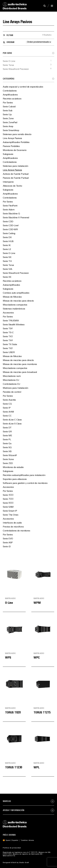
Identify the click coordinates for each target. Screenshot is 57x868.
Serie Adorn (9, 210)
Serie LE (7, 249)
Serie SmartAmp (11, 131)
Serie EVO (8, 539)
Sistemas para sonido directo (17, 134)
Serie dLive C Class (12, 420)
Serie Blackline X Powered (16, 218)
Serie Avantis (9, 400)
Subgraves (8, 154)
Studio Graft (24, 863)
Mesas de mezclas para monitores (20, 364)
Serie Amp (8, 127)
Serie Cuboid (9, 107)
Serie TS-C (8, 333)
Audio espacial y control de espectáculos (23, 87)
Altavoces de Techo (12, 186)
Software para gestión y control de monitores (25, 483)
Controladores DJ (11, 384)
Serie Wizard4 (10, 456)
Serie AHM (8, 412)
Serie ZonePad (10, 123)
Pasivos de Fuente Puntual (16, 178)
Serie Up (7, 115)
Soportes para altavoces (15, 479)
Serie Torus (8, 65)
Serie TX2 (8, 349)
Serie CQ (7, 404)
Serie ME (7, 436)
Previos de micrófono (13, 527)
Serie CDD (8, 222)
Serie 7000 (8, 499)
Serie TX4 (8, 341)
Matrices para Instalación (16, 388)
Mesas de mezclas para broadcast (20, 372)
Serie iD (7, 547)
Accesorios (8, 313)
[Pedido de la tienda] (39, 42)
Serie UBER (9, 352)
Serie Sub (8, 111)
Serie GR (7, 432)
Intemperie (8, 182)
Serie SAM (8, 507)
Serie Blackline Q (11, 214)
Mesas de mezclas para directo (18, 301)
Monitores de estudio (13, 467)
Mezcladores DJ (11, 380)
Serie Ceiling (9, 234)
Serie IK (7, 245)
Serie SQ (7, 448)
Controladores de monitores (16, 531)
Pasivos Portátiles (11, 146)
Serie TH (7, 261)
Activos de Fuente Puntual (16, 174)
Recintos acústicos (12, 99)
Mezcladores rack (12, 376)
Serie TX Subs (10, 345)
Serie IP (7, 408)
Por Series (8, 103)
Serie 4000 (8, 495)
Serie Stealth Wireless (14, 325)
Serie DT (7, 428)
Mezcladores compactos (15, 305)
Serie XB (7, 452)
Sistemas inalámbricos (14, 309)
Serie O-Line (9, 61)
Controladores (10, 91)
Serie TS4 (8, 329)
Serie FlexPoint (10, 206)
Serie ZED (8, 463)
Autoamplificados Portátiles (16, 142)
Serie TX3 (8, 337)
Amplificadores (10, 95)
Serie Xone (8, 459)
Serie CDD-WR (10, 230)
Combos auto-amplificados (16, 293)
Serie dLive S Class (12, 424)
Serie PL (7, 440)
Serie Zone (8, 119)
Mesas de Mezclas (12, 297)
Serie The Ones (11, 515)
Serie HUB (8, 241)
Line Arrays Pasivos (12, 138)
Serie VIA (7, 269)
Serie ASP (8, 543)
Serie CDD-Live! (11, 226)
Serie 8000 (8, 503)
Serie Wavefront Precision (16, 69)
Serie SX (7, 257)
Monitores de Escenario (15, 150)
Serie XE (7, 277)
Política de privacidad (12, 848)
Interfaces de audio (12, 523)
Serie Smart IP (10, 511)
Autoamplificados (11, 285)
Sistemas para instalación (16, 166)
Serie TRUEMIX (11, 321)
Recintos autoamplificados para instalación (24, 475)
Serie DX (7, 238)
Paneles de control (12, 392)
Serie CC (7, 416)
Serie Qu (7, 444)
